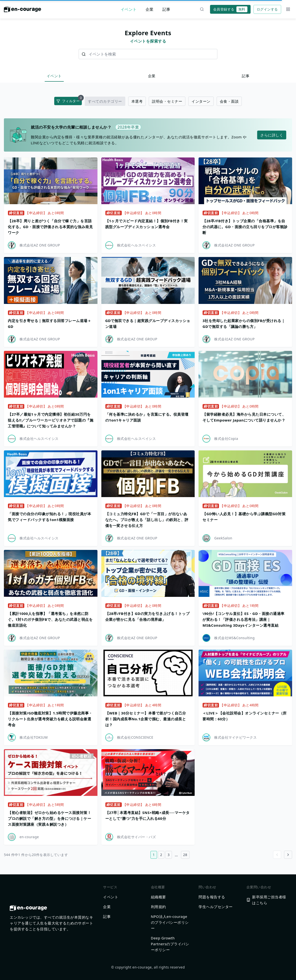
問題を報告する (212, 897)
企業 (150, 9)
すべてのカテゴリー (105, 101)
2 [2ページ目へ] (161, 855)
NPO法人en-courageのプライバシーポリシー (170, 922)
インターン (201, 101)
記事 (166, 9)
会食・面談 (229, 101)
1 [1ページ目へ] (154, 855)
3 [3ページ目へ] (169, 855)
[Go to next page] (288, 855)
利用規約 (159, 907)
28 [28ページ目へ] (185, 855)
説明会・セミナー (167, 101)
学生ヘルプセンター (216, 907)
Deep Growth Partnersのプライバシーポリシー (170, 944)
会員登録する (230, 9)
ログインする (267, 9)
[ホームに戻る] (23, 11)
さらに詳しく (272, 135)
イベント (129, 9)
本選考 (137, 101)
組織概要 (159, 897)
